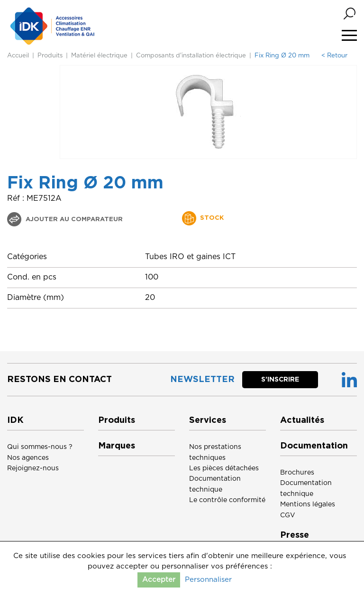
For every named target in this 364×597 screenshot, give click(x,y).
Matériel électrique (99, 56)
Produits (50, 56)
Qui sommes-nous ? (40, 447)
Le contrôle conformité (227, 500)
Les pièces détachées (224, 468)
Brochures (297, 473)
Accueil (18, 56)
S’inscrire (280, 380)
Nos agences (28, 458)
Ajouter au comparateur (73, 219)
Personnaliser (208, 580)
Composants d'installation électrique (191, 56)
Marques (117, 446)
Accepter (159, 580)
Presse (295, 535)
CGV (288, 515)
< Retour (334, 56)
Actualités (302, 420)
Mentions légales (308, 504)
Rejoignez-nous (33, 468)
